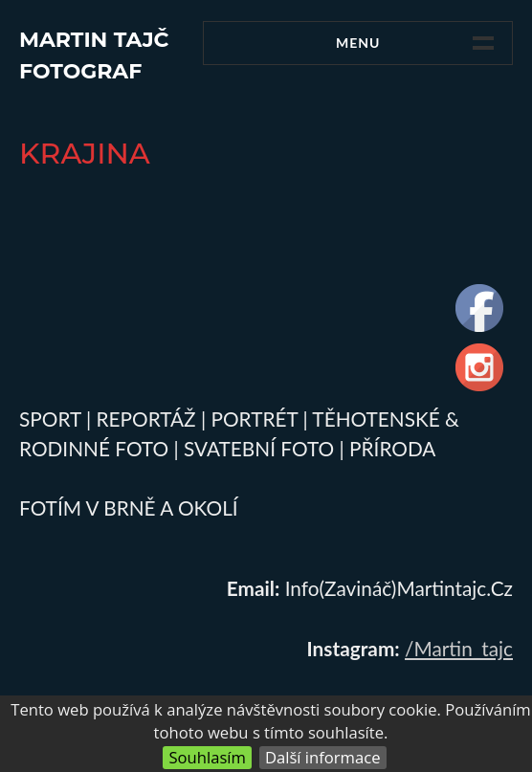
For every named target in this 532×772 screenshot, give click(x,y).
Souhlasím (207, 757)
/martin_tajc (459, 648)
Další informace (323, 757)
